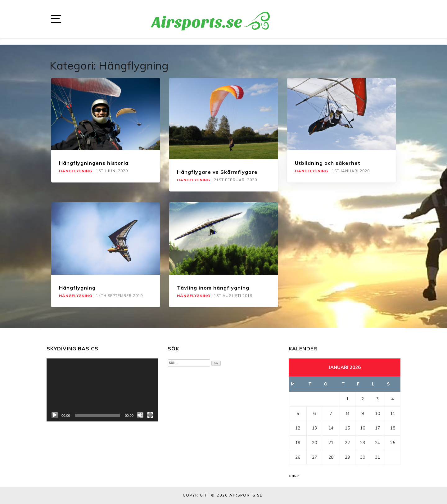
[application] (102, 390)
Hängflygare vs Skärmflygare (217, 172)
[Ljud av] (140, 415)
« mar (294, 476)
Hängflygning (76, 171)
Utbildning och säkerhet (328, 163)
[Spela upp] (55, 415)
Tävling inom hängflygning (213, 288)
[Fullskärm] (150, 415)
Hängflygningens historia (94, 163)
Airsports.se (246, 495)
